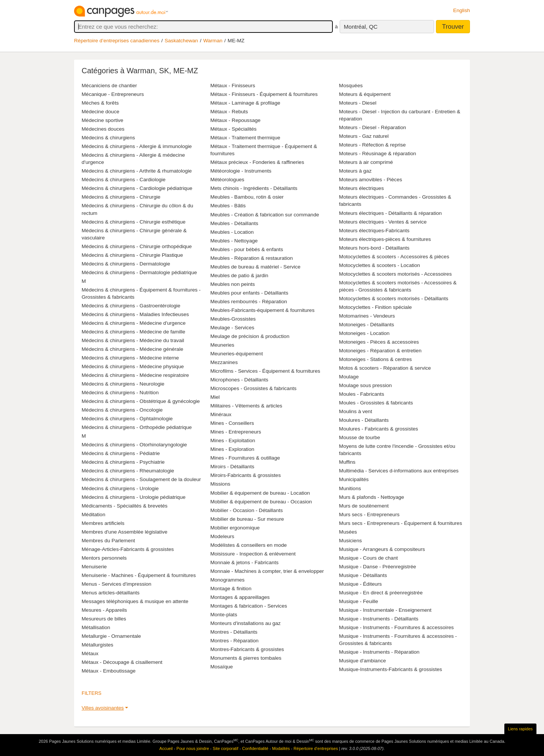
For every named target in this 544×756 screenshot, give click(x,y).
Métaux (90, 653)
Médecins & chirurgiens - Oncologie (122, 410)
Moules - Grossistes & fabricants (376, 403)
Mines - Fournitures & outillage (245, 458)
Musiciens (350, 541)
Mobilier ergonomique (235, 528)
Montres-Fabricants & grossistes (247, 649)
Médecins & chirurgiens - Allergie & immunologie (137, 146)
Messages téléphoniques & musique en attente (135, 601)
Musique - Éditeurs (360, 584)
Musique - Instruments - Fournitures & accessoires (396, 627)
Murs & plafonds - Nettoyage (371, 497)
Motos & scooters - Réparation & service (385, 368)
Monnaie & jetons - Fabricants (245, 562)
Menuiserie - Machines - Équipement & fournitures (139, 575)
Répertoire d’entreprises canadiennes (117, 41)
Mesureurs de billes (104, 619)
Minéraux (221, 414)
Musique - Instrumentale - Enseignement (385, 610)
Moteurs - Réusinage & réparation (377, 154)
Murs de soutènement (364, 506)
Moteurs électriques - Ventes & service (383, 222)
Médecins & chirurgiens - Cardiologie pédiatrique (137, 188)
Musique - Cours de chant (368, 558)
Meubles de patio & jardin (239, 275)
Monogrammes (228, 580)
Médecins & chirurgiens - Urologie (120, 488)
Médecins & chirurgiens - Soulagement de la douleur (141, 479)
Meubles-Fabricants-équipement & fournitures (263, 310)
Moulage (349, 377)
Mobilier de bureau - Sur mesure (247, 519)
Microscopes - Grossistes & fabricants (253, 388)
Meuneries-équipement (237, 354)
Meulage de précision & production (250, 336)
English (461, 10)
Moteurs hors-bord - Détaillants (374, 248)
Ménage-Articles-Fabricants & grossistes (128, 549)
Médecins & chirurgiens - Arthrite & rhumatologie (137, 171)
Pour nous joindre (193, 748)
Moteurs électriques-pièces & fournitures (385, 239)
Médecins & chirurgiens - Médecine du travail (133, 340)
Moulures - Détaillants (364, 420)
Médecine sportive (102, 120)
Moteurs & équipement (365, 94)
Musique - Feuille (359, 601)
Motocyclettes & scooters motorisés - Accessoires (395, 274)
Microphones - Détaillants (239, 380)
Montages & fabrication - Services (249, 606)
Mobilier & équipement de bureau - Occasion (261, 502)
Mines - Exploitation (233, 440)
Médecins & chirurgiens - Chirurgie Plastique (132, 255)
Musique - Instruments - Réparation (379, 652)
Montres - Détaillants (234, 632)
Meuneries (222, 345)
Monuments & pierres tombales (246, 658)
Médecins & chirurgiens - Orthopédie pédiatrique (137, 427)
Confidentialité (255, 748)
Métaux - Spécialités (233, 129)
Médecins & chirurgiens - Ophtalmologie (127, 419)
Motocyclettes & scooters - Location (379, 265)
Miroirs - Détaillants (232, 467)
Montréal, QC (361, 27)
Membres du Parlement (108, 541)
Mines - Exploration (232, 449)
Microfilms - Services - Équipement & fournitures (265, 371)
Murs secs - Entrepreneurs (369, 515)
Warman (213, 41)
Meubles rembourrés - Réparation (249, 302)
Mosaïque (222, 667)
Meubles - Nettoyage (234, 241)
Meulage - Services (232, 328)
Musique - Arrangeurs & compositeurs (382, 549)
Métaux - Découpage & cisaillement (122, 662)
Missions (220, 484)
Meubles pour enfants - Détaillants (249, 293)
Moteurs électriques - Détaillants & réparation (390, 213)
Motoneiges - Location (364, 333)
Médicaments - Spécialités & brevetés (124, 506)
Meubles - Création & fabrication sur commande (265, 215)
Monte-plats (224, 615)
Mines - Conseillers (232, 423)
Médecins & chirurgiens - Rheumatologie (128, 471)
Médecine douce (100, 112)
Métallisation (96, 627)
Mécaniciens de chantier (109, 86)
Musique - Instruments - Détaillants (379, 619)
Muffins (347, 462)
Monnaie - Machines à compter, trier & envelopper (267, 571)
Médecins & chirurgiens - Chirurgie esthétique (134, 222)
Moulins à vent (355, 411)
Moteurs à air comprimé (366, 162)
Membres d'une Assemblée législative (124, 532)
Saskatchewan (181, 41)
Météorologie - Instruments (241, 171)
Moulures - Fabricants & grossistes (378, 429)
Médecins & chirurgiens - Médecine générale (132, 349)
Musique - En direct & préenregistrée (381, 593)
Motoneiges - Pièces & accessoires (379, 342)
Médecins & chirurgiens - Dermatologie (126, 264)
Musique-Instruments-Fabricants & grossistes (390, 669)
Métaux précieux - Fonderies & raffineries (257, 162)
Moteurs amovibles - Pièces (370, 180)
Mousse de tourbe (359, 437)
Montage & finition (231, 589)
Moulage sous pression (365, 385)
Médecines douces (103, 129)
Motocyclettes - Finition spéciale (375, 307)
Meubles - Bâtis (228, 206)
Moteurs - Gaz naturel (364, 136)
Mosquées (351, 86)
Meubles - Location (232, 232)
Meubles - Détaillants (234, 223)
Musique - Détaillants (363, 575)
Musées (348, 532)
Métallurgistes (97, 645)
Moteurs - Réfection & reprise (372, 145)
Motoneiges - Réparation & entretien (380, 351)
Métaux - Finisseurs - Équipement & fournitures (264, 94)
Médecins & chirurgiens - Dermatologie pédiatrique (139, 272)
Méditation (93, 515)
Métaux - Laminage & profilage (245, 103)
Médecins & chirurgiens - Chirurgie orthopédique (137, 246)
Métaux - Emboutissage (109, 671)
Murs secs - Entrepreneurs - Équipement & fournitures (400, 523)
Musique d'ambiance (362, 661)
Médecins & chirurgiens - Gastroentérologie (131, 306)
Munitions (350, 488)
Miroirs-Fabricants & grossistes (246, 475)
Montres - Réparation (235, 641)
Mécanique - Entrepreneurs (113, 94)
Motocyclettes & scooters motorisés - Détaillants (393, 299)
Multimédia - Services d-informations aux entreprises (399, 471)
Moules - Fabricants (361, 394)
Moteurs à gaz (355, 171)
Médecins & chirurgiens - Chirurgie (121, 197)
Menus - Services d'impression (117, 584)
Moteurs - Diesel (358, 103)
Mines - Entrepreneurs (236, 432)
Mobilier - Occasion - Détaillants (247, 510)
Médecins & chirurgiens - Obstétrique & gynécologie (141, 401)
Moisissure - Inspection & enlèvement (253, 554)
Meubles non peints (233, 284)
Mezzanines (224, 362)
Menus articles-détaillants (110, 593)
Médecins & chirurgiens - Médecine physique (133, 366)
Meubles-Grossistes (233, 319)
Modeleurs (222, 536)
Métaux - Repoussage (236, 120)
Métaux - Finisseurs (233, 86)
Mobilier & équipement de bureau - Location (260, 493)
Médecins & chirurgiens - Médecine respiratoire (135, 375)
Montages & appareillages (240, 597)
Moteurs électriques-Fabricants (374, 231)
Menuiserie (94, 567)
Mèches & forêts (100, 103)
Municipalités (354, 479)
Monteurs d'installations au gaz (246, 623)
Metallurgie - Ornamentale (111, 636)
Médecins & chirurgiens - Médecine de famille (133, 332)
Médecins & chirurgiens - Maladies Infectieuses (135, 314)
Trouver (453, 27)
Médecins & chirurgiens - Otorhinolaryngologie (134, 445)
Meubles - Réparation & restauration (252, 258)
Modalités (281, 748)
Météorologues (227, 180)
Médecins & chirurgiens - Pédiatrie (121, 453)
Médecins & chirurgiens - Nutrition (120, 393)
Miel (215, 397)
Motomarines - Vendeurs (367, 316)
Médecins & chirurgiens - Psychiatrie (123, 462)
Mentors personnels (104, 558)
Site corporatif (226, 748)
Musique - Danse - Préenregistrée (377, 567)
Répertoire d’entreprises (316, 748)
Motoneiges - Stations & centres (375, 359)
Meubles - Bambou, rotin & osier (247, 197)
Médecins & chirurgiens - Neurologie (123, 384)
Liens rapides (520, 729)
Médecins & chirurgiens (108, 138)
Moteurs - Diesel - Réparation (372, 127)
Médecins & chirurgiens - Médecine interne (130, 358)
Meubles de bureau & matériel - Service (256, 267)
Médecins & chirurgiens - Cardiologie (124, 180)
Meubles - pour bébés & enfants (247, 249)
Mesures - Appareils (104, 610)
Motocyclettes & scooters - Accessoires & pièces (394, 257)
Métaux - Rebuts (229, 112)
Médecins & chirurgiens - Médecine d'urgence (134, 323)
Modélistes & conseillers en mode (249, 545)
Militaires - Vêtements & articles (246, 406)
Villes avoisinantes (103, 708)
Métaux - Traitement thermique (245, 138)
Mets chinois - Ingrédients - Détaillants (254, 188)
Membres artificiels (103, 523)
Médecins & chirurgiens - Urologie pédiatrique (134, 497)
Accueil (166, 748)
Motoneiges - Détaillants (366, 325)
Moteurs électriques (361, 188)
